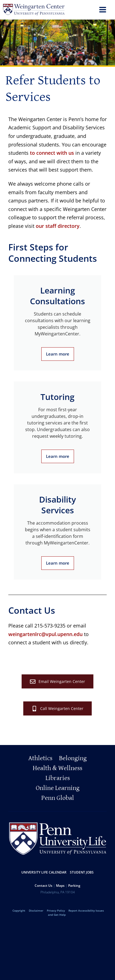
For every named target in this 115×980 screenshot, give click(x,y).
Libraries (58, 778)
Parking (74, 886)
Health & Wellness (57, 768)
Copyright (19, 910)
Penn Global (58, 798)
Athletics (40, 758)
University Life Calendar (44, 872)
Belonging (73, 758)
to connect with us (52, 153)
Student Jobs (82, 872)
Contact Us (44, 886)
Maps (60, 886)
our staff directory (58, 226)
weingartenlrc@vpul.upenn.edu (45, 634)
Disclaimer (36, 910)
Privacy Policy (56, 910)
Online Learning (58, 788)
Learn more (58, 354)
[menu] (103, 10)
